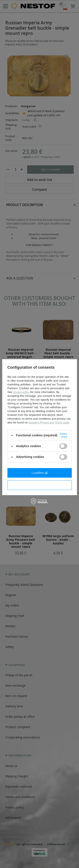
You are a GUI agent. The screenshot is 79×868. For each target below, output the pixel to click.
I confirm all (40, 473)
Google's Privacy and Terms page (49, 422)
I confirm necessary (39, 485)
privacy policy (21, 392)
